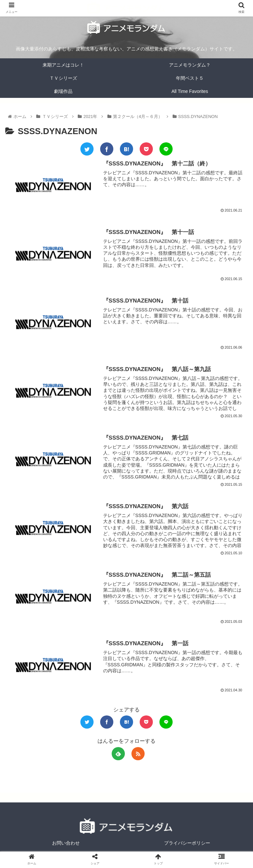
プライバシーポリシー (187, 847)
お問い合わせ (66, 847)
